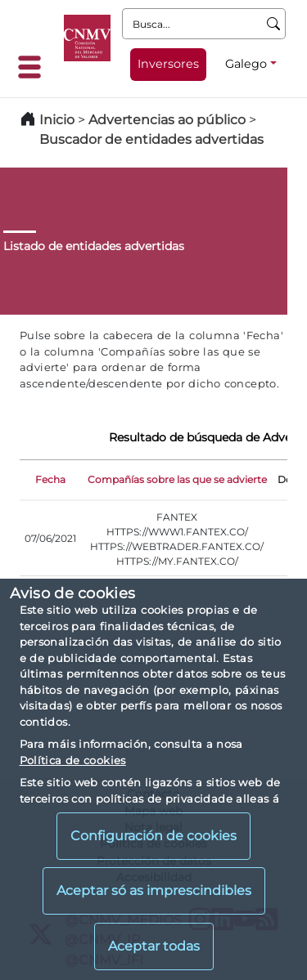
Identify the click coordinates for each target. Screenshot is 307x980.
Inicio (57, 120)
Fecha (50, 479)
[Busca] (274, 24)
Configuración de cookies (153, 836)
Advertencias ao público (167, 120)
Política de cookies (73, 760)
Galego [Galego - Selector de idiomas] (246, 64)
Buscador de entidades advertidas (151, 139)
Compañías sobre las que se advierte (177, 479)
